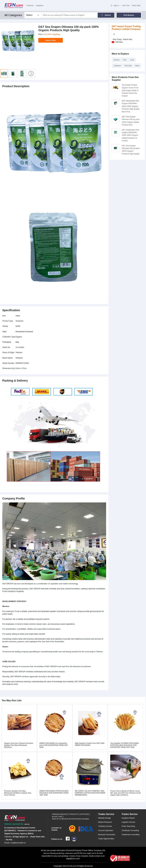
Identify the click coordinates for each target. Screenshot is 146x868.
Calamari (117, 66)
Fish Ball (128, 66)
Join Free (126, 5)
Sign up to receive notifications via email (71, 819)
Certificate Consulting (130, 830)
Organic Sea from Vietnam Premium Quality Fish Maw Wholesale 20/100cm (19, 745)
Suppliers (40, 5)
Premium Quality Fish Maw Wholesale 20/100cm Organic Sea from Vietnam (18, 793)
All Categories (13, 15)
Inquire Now (50, 40)
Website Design (104, 818)
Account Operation (106, 830)
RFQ (61, 817)
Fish (125, 60)
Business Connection (107, 835)
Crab (132, 60)
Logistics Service (128, 822)
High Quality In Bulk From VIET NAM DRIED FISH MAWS (90, 744)
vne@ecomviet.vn (18, 843)
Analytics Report (128, 818)
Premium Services (60, 814)
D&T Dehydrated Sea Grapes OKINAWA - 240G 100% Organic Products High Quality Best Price (131, 106)
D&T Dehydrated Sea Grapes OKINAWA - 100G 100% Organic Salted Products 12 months (130, 135)
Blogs (55, 817)
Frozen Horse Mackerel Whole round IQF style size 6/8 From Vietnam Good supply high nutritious (125, 793)
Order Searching (128, 826)
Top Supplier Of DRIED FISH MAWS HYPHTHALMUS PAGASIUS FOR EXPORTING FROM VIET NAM (124, 745)
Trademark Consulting (130, 835)
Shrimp (117, 60)
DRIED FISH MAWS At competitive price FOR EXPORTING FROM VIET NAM (54, 745)
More (137, 66)
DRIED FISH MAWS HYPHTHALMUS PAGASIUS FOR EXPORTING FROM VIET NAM (54, 793)
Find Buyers (129, 15)
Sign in (115, 5)
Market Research (105, 822)
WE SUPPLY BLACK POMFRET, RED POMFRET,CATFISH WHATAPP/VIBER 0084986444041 (90, 793)
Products (30, 5)
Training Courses (105, 826)
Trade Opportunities (106, 839)
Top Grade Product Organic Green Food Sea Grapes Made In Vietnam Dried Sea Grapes (130, 90)
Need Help (136, 5)
